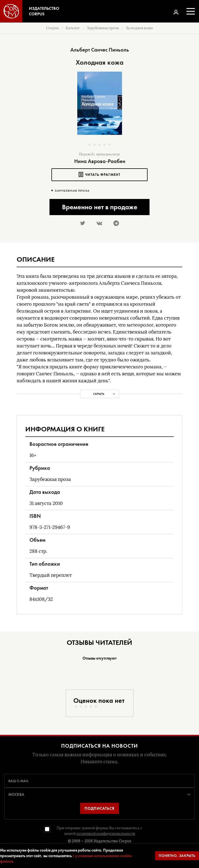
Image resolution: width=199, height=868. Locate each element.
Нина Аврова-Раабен (100, 161)
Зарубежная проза (72, 191)
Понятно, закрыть (177, 856)
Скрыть (99, 394)
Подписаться (100, 808)
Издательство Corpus (112, 841)
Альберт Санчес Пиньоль (100, 50)
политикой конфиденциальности (106, 834)
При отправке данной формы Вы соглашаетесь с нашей (100, 831)
